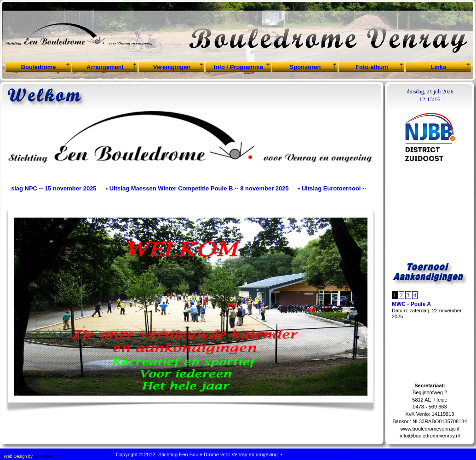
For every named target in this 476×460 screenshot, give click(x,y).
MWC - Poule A (411, 304)
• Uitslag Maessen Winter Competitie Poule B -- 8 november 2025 (199, 188)
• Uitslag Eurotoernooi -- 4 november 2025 (359, 188)
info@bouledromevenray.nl (430, 436)
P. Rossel (43, 456)
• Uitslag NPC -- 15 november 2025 (49, 188)
